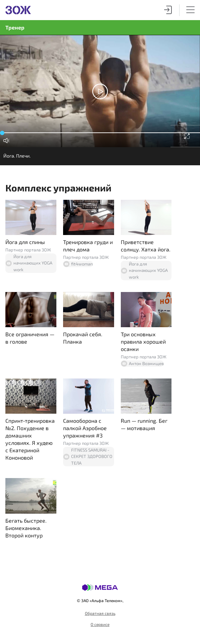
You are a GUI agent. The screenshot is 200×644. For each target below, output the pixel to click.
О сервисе (100, 624)
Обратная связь (100, 613)
